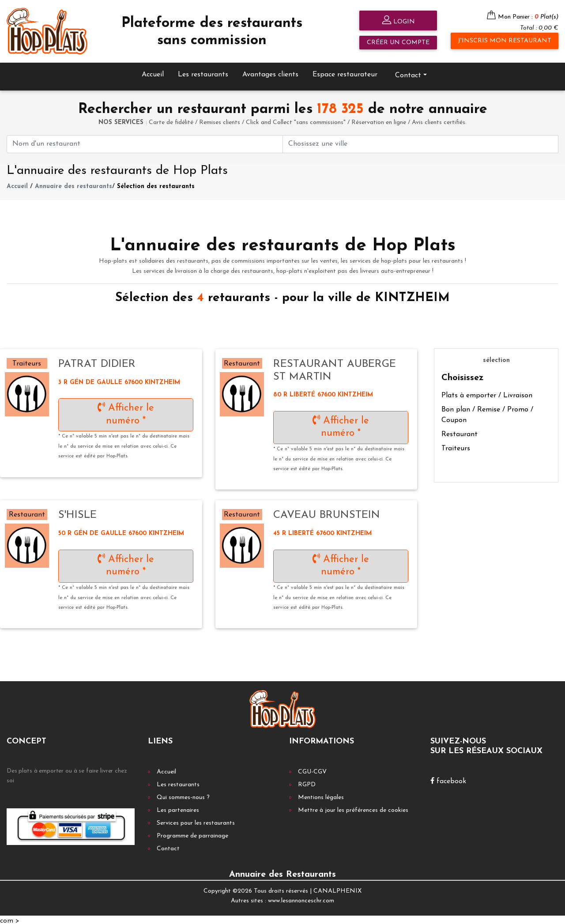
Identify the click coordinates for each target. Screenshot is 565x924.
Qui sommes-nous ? (183, 795)
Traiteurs (456, 446)
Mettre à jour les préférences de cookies (353, 808)
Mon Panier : (528, 17)
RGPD (307, 783)
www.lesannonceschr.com (301, 899)
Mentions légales (321, 795)
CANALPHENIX (337, 889)
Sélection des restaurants (156, 185)
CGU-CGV (312, 770)
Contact (408, 73)
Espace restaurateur (345, 72)
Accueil (153, 72)
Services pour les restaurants (196, 821)
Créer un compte (398, 43)
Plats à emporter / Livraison (487, 393)
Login (398, 21)
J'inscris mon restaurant (505, 41)
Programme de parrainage (192, 834)
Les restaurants (203, 72)
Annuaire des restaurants (73, 185)
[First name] (145, 142)
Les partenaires (178, 808)
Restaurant (460, 432)
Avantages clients (270, 72)
